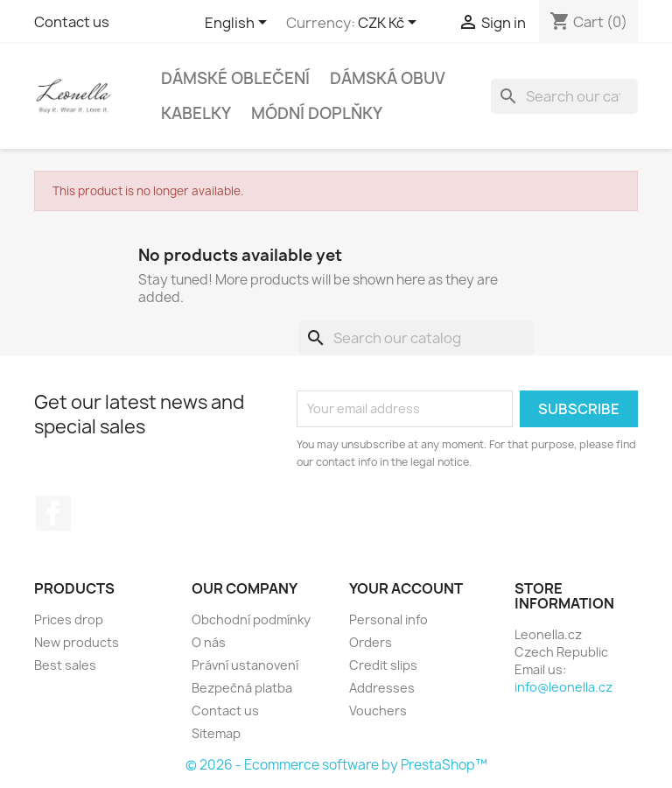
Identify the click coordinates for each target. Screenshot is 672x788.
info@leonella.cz (563, 687)
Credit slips (383, 665)
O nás (209, 642)
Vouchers (378, 711)
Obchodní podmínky (251, 619)
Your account (406, 588)
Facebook (53, 513)
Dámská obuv (388, 78)
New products (77, 642)
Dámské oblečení (235, 78)
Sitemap (216, 733)
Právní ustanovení (245, 665)
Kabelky (196, 113)
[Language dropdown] (239, 24)
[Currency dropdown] (390, 24)
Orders (371, 642)
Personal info (388, 619)
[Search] (564, 96)
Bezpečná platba (242, 688)
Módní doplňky (317, 113)
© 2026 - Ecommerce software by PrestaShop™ (336, 765)
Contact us (72, 22)
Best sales (65, 665)
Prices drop (69, 619)
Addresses (382, 688)
